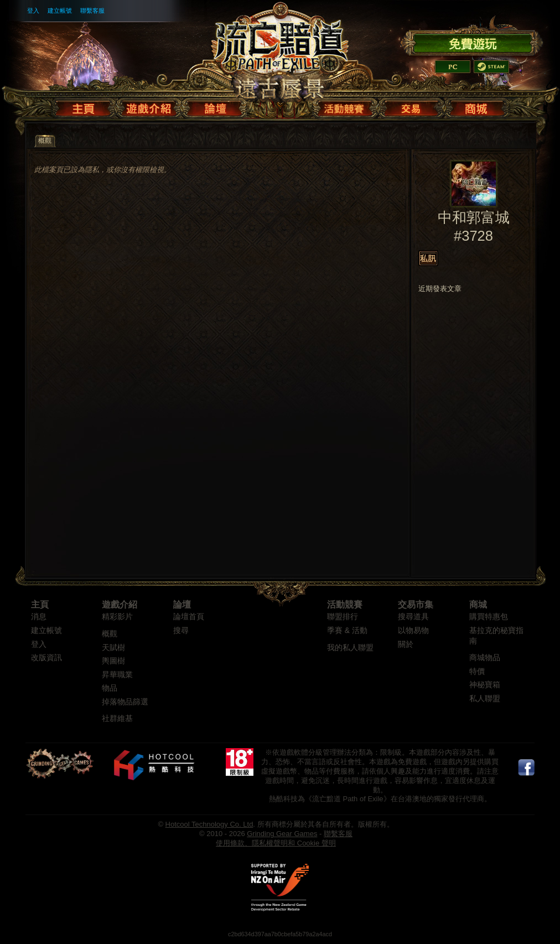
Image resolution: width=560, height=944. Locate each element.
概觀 (110, 634)
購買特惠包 (489, 617)
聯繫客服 (92, 11)
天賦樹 (113, 648)
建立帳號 (60, 11)
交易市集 (416, 605)
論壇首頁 (189, 617)
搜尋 (181, 631)
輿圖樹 (113, 661)
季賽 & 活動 (347, 631)
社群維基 (117, 719)
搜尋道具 (413, 617)
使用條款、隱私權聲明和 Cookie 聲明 (276, 843)
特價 (477, 671)
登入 (33, 11)
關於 (406, 644)
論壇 (182, 605)
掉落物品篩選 (125, 702)
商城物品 (485, 658)
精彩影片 (117, 617)
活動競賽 (345, 605)
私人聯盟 (485, 699)
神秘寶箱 (485, 685)
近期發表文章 (440, 289)
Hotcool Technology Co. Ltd (209, 824)
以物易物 (413, 631)
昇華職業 (117, 675)
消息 (39, 617)
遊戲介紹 (120, 605)
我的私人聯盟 (350, 648)
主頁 (40, 605)
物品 (110, 688)
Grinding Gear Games (282, 834)
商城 (478, 605)
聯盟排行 (343, 617)
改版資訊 (46, 658)
